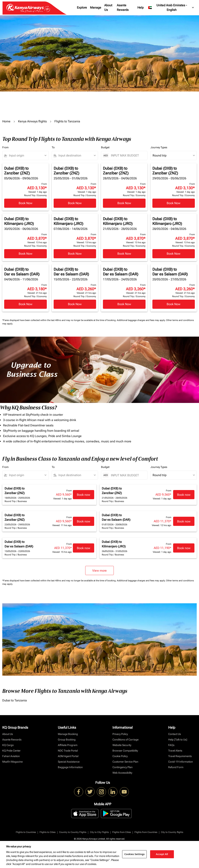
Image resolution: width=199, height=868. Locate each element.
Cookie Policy (120, 756)
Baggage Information (70, 767)
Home (6, 121)
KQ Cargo (8, 745)
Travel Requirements (180, 756)
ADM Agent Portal (68, 756)
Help (140, 8)
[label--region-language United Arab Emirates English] (171, 8)
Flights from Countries (146, 832)
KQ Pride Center (11, 751)
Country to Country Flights (73, 832)
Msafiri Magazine (12, 762)
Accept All (162, 854)
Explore (82, 8)
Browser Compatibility (125, 751)
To (53, 147)
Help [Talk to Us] (178, 740)
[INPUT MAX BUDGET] (127, 155)
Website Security (122, 745)
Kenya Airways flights (32, 121)
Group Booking (67, 740)
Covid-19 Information (181, 762)
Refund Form (176, 767)
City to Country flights (172, 832)
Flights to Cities (48, 832)
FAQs (171, 745)
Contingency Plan (123, 767)
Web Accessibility (122, 773)
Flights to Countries (26, 832)
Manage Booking (68, 734)
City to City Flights (99, 832)
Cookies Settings (134, 854)
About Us (108, 8)
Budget (105, 147)
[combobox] (27, 156)
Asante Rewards (123, 8)
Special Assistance (69, 762)
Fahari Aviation (11, 756)
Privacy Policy (120, 734)
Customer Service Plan (125, 762)
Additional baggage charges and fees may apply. (141, 320)
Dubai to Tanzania (15, 700)
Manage (96, 8)
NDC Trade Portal (68, 751)
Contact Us (175, 734)
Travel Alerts (175, 751)
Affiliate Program (68, 745)
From (5, 147)
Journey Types (159, 147)
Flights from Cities (122, 832)
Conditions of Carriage (125, 740)
